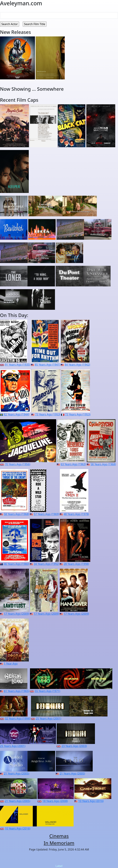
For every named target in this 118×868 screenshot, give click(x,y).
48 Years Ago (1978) (76, 514)
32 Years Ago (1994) (17, 719)
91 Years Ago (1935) (17, 365)
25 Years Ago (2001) (48, 719)
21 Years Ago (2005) (16, 774)
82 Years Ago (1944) (16, 414)
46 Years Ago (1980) (16, 564)
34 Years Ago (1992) (46, 564)
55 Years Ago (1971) (47, 691)
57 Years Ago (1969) (46, 514)
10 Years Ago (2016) (91, 801)
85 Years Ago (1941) (47, 365)
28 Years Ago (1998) (76, 564)
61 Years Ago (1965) (16, 691)
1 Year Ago (11, 664)
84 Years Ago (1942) (77, 365)
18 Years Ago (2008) (55, 801)
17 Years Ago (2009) (16, 614)
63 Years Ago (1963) (73, 464)
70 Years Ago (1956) (17, 464)
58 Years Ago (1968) (103, 464)
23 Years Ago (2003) (74, 746)
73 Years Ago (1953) (48, 414)
